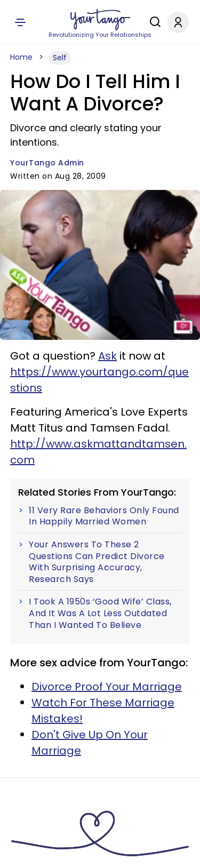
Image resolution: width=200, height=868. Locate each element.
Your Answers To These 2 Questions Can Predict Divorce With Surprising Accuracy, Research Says (97, 562)
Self (60, 58)
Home (21, 57)
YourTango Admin (47, 163)
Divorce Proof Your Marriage (107, 687)
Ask (107, 356)
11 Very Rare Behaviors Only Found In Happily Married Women (104, 516)
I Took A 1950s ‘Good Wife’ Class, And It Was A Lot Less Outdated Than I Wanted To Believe (100, 613)
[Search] (153, 22)
